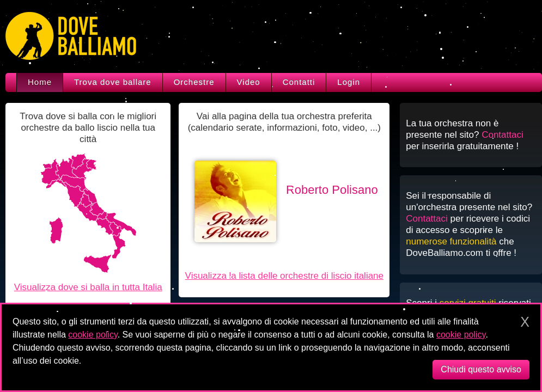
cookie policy (93, 335)
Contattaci (503, 135)
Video (249, 82)
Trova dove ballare (113, 82)
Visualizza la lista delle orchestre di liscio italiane (284, 276)
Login (349, 82)
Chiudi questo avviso (481, 369)
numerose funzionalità (451, 241)
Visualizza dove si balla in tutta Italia (88, 287)
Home (40, 82)
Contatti (299, 82)
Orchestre (194, 82)
